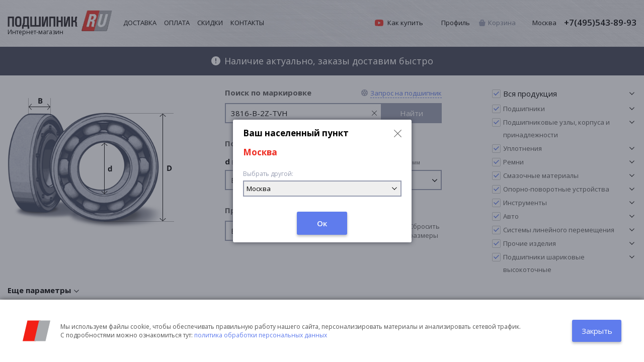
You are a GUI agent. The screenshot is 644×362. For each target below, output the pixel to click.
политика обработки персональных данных (261, 335)
